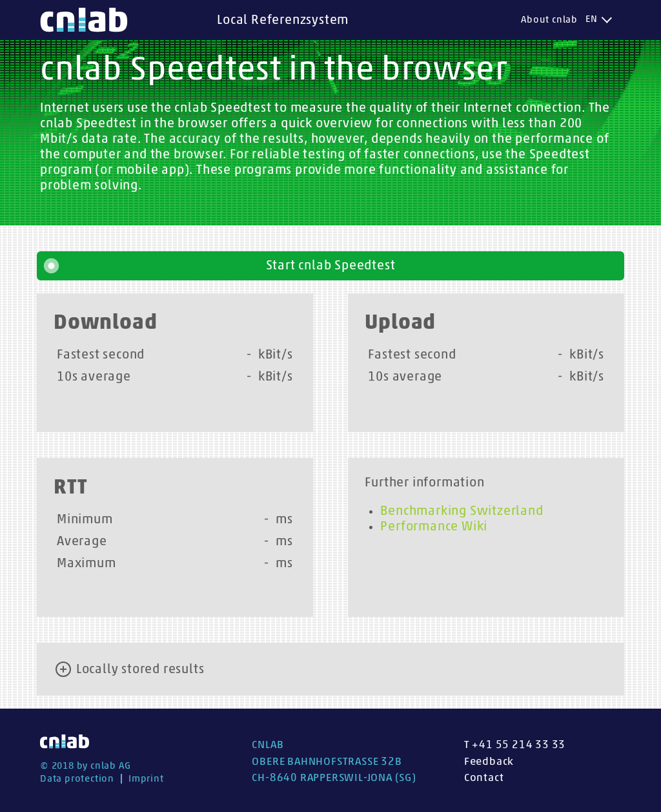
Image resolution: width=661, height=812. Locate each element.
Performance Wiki (434, 526)
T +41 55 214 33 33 (515, 744)
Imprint (146, 779)
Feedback (489, 761)
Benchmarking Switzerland (462, 511)
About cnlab (549, 20)
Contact (484, 777)
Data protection (77, 779)
